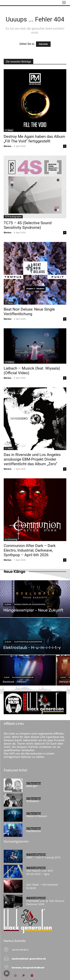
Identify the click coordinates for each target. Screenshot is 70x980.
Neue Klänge (14, 572)
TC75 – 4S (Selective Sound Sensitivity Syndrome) (28, 225)
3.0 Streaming (11, 539)
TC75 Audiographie (13, 217)
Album (8, 604)
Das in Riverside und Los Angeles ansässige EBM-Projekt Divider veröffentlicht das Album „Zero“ (32, 459)
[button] (7, 973)
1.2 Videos (9, 362)
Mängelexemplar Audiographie (30, 604)
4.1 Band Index (34, 783)
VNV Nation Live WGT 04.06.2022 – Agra (40, 872)
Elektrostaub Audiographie (28, 642)
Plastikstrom (34, 831)
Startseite (43, 44)
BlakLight (32, 786)
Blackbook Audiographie (23, 677)
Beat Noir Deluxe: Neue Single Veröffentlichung (29, 312)
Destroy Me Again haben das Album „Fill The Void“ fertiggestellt (34, 139)
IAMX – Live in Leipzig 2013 (43, 857)
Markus (8, 146)
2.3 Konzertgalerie (36, 855)
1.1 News (9, 130)
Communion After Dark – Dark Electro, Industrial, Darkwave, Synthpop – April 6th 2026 (30, 550)
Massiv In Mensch (37, 816)
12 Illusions (33, 801)
